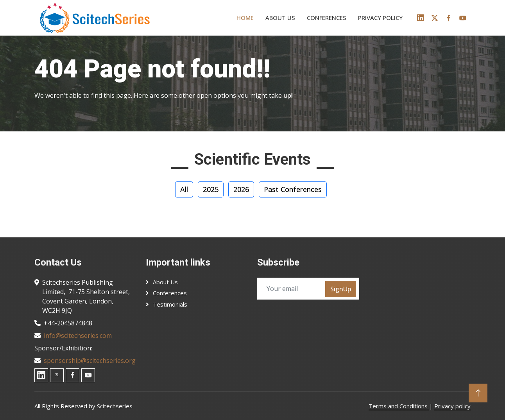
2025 (211, 189)
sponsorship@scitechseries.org (90, 361)
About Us (165, 282)
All (184, 189)
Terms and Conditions (399, 406)
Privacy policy (380, 18)
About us (280, 18)
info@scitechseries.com (78, 336)
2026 (241, 189)
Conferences (327, 18)
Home (245, 18)
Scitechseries (115, 406)
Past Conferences (293, 189)
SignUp (341, 289)
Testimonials (170, 304)
